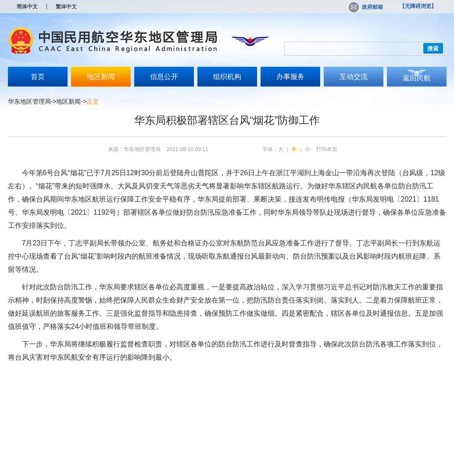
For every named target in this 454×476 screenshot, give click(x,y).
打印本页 (327, 149)
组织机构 (227, 77)
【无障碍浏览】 (418, 6)
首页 (38, 77)
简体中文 (27, 7)
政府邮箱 (366, 7)
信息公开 (164, 77)
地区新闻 (101, 77)
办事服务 (290, 77)
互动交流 (354, 77)
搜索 (433, 49)
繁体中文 (66, 7)
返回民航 (417, 78)
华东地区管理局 (29, 101)
